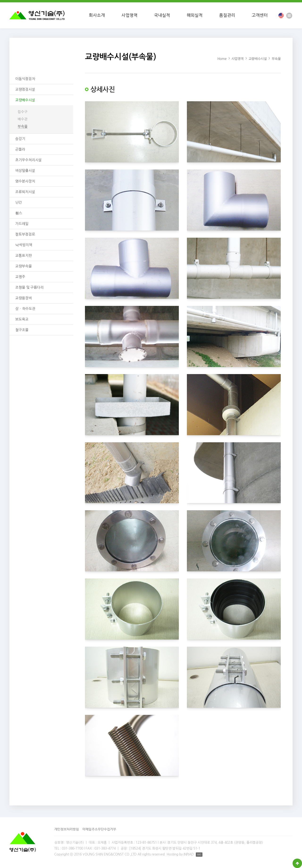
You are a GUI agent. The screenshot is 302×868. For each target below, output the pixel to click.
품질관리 (227, 15)
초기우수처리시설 (29, 160)
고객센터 (260, 15)
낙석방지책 (24, 245)
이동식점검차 (25, 79)
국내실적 (162, 15)
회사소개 (97, 15)
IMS (199, 855)
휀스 (19, 213)
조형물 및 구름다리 (29, 287)
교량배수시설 (25, 100)
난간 (19, 202)
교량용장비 (24, 298)
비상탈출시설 (25, 171)
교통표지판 (24, 255)
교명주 (20, 277)
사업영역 (130, 15)
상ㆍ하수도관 (25, 309)
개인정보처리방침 (67, 829)
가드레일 (22, 224)
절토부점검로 (25, 234)
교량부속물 (24, 266)
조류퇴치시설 (25, 192)
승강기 (20, 139)
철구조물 (22, 330)
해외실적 (195, 15)
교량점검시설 (25, 89)
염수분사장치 (25, 181)
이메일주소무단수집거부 (99, 829)
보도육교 (22, 319)
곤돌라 (20, 149)
